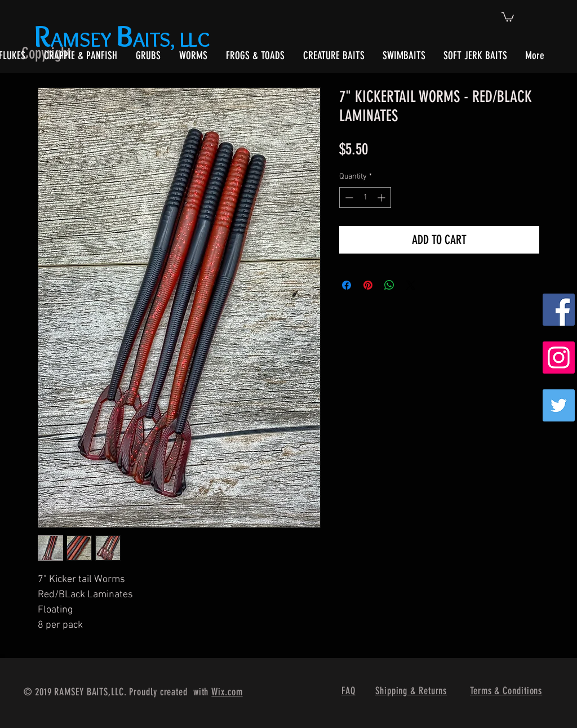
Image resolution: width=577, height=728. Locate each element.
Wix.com (227, 692)
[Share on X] (411, 285)
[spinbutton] (365, 197)
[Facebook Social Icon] (559, 310)
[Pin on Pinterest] (368, 285)
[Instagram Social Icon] (559, 358)
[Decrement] (348, 197)
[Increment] (382, 197)
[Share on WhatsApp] (389, 285)
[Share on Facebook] (347, 285)
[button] (508, 16)
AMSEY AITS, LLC (124, 39)
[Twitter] (559, 405)
